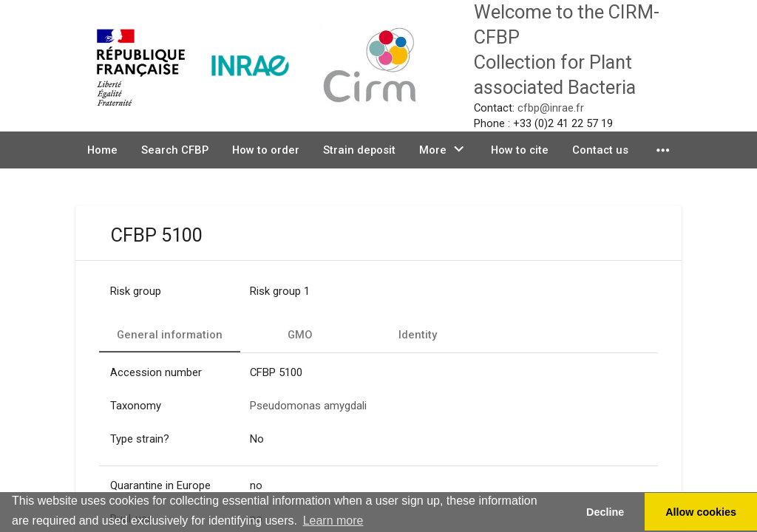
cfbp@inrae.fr (551, 108)
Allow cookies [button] (701, 512)
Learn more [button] (333, 521)
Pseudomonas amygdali (308, 406)
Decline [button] (605, 512)
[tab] (170, 335)
